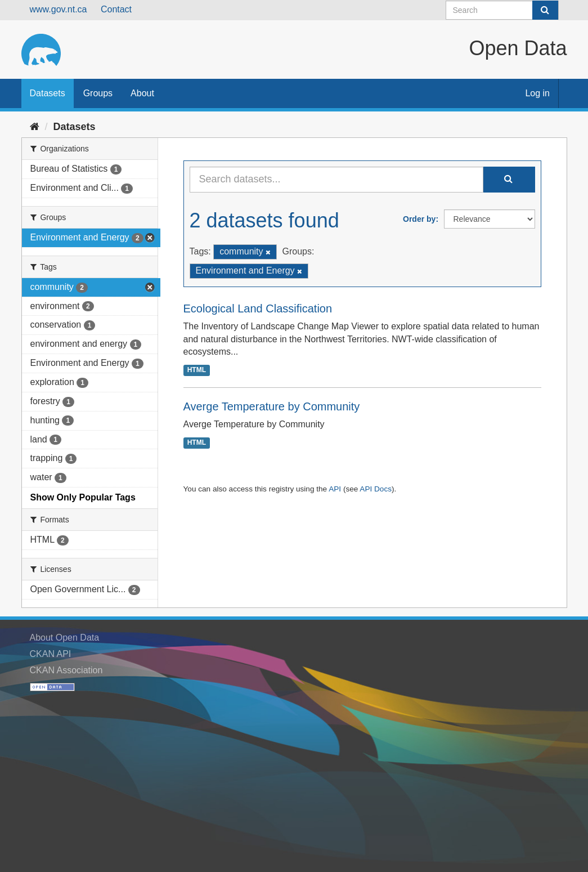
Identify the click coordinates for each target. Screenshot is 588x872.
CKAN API (51, 654)
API (335, 489)
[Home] (35, 127)
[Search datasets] (502, 10)
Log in (537, 93)
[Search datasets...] (336, 180)
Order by (419, 219)
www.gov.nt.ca (59, 9)
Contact (116, 9)
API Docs (376, 489)
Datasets (48, 93)
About (142, 93)
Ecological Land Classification (258, 308)
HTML (197, 370)
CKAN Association (66, 670)
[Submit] (545, 10)
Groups (98, 93)
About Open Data (65, 638)
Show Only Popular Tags (83, 497)
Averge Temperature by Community (272, 406)
